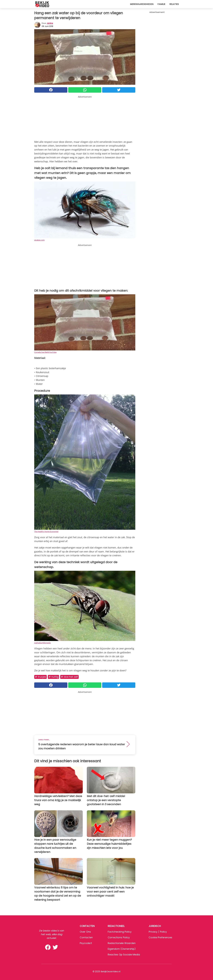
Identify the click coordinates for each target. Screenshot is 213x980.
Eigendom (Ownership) (122, 949)
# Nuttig (53, 677)
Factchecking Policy (120, 932)
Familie (161, 4)
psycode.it (86, 943)
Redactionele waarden (122, 943)
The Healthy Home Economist (46, 531)
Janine (50, 23)
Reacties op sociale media (124, 955)
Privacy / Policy (158, 932)
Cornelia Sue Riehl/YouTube (45, 352)
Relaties (174, 4)
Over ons (85, 932)
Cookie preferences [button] (160, 937)
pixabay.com (39, 240)
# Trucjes (40, 677)
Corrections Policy (119, 937)
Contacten (86, 937)
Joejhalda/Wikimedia (42, 643)
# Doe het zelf (69, 677)
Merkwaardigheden (142, 4)
